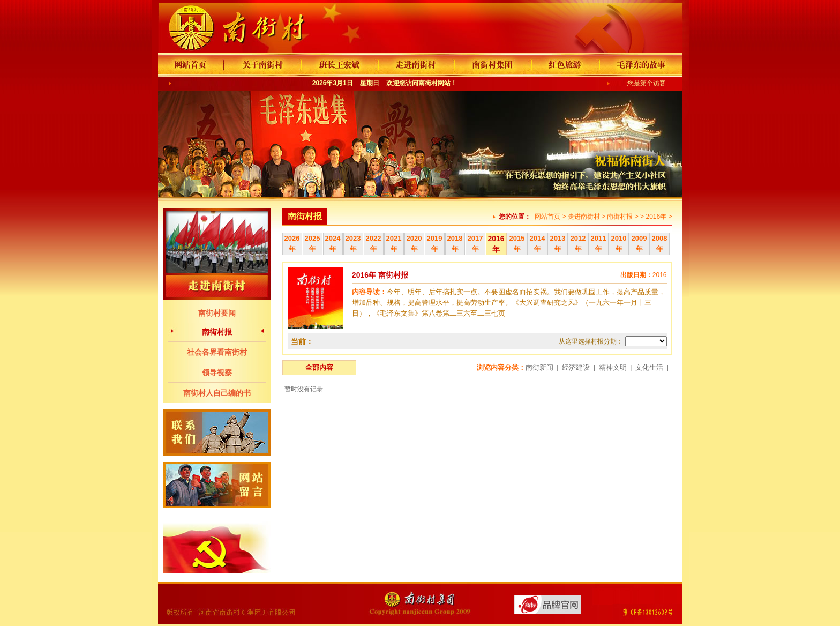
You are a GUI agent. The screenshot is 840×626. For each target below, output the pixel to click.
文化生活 (649, 367)
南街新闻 (539, 367)
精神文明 (613, 367)
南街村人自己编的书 (217, 393)
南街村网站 (434, 83)
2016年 (656, 217)
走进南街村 (584, 217)
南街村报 (217, 332)
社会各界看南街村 (217, 352)
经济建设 (576, 367)
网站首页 (547, 217)
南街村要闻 (217, 313)
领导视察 (217, 372)
